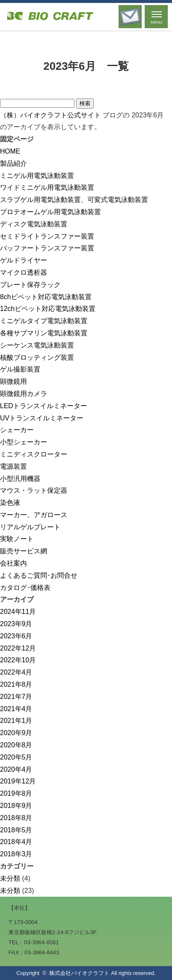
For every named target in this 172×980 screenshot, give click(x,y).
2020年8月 (16, 745)
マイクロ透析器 (24, 272)
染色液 (10, 503)
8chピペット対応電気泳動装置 (46, 297)
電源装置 (13, 466)
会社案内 (13, 563)
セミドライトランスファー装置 (47, 236)
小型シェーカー (24, 442)
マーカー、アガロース (34, 515)
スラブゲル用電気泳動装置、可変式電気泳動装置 (74, 200)
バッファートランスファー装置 (47, 248)
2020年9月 (16, 733)
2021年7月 (16, 697)
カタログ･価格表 (25, 588)
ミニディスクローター (34, 454)
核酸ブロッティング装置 (37, 357)
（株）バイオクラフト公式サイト (50, 115)
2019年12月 (18, 781)
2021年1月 (16, 721)
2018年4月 (16, 842)
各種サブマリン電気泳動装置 (44, 333)
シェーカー (17, 430)
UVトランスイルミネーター (42, 418)
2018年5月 (16, 830)
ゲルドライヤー (24, 260)
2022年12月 (18, 648)
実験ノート (17, 539)
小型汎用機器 (20, 479)
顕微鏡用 (13, 381)
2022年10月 (18, 660)
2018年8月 (16, 818)
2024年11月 (18, 612)
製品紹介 (13, 163)
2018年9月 (16, 806)
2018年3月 (16, 854)
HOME (10, 151)
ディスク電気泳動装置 (34, 224)
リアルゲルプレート (30, 527)
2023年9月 (16, 624)
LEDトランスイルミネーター (44, 406)
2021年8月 (16, 684)
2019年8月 (16, 793)
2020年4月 (16, 769)
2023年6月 (16, 636)
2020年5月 (16, 757)
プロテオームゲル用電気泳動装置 (50, 212)
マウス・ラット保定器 (34, 490)
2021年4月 (16, 709)
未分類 (10, 878)
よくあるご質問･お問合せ (39, 575)
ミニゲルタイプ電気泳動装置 (44, 321)
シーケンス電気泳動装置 (37, 345)
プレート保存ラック (30, 285)
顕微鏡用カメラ (24, 394)
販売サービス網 (24, 551)
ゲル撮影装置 (20, 369)
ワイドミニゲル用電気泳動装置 (47, 187)
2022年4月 (16, 672)
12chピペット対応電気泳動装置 (48, 309)
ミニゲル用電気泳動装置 (37, 176)
